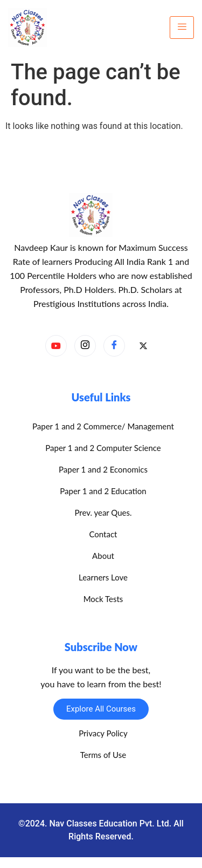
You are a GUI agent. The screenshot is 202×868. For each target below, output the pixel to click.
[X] (143, 346)
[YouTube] (56, 346)
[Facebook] (114, 346)
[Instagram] (85, 346)
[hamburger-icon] (182, 28)
